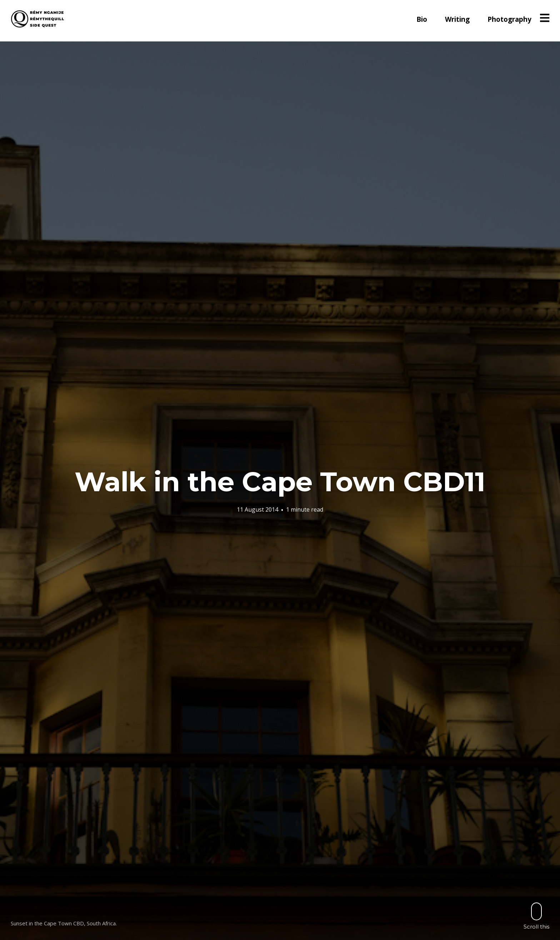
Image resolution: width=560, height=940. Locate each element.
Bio (422, 19)
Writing (457, 19)
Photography (509, 19)
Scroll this (536, 916)
